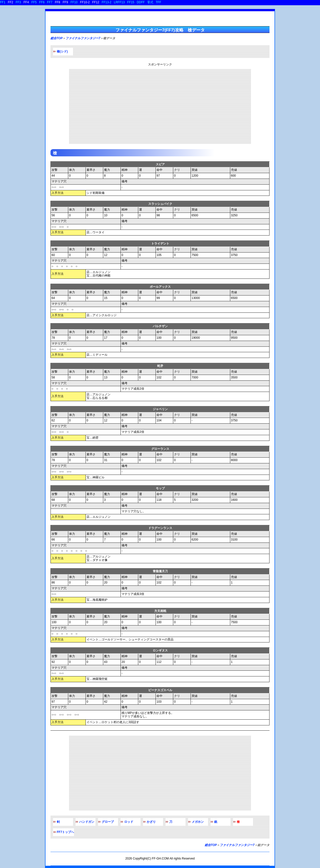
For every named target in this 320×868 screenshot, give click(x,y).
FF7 (50, 2)
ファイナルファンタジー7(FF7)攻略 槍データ (160, 30)
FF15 (131, 2)
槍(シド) (62, 51)
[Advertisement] (160, 106)
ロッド (129, 822)
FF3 (18, 2)
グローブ (108, 822)
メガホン (198, 822)
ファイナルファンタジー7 (83, 38)
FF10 (74, 2)
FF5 (34, 2)
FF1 (3, 2)
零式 (150, 2)
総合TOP (56, 38)
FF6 (42, 2)
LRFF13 (119, 2)
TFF (158, 2)
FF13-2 (107, 2)
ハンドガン (87, 822)
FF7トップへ (65, 832)
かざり (151, 822)
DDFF (141, 2)
